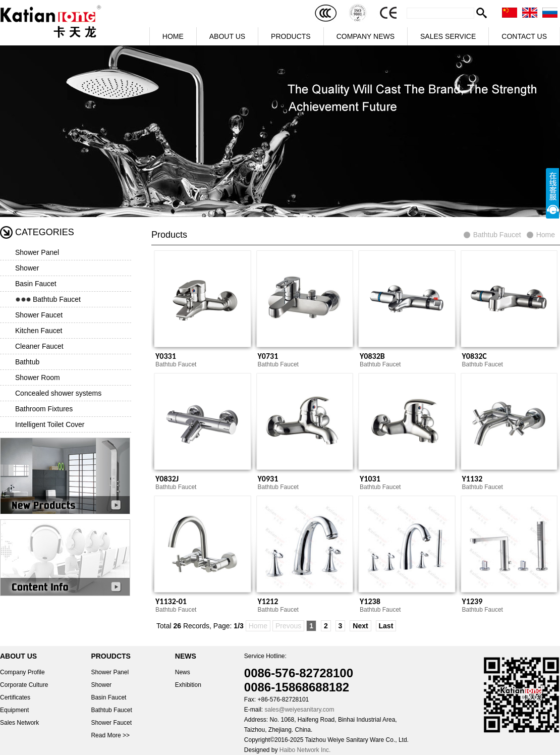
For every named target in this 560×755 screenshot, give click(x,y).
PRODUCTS (291, 36)
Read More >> (110, 735)
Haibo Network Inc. (305, 750)
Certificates (15, 697)
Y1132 (472, 479)
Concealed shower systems (58, 393)
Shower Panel (37, 252)
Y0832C (474, 356)
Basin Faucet (36, 284)
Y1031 (370, 479)
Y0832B (372, 356)
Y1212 (268, 601)
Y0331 (166, 356)
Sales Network (19, 723)
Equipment (14, 710)
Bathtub (27, 362)
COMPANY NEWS (366, 36)
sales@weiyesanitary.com (299, 710)
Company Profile (22, 672)
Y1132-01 (171, 601)
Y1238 (370, 601)
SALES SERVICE (448, 36)
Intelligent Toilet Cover (50, 424)
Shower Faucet (39, 315)
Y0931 (268, 479)
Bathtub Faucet (57, 299)
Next (360, 626)
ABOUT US (227, 36)
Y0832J (167, 479)
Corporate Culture (24, 685)
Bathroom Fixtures (44, 409)
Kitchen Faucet (39, 331)
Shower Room (38, 377)
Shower (27, 268)
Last (386, 626)
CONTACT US (524, 36)
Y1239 (472, 601)
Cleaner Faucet (39, 346)
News (183, 672)
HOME (173, 36)
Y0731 (268, 356)
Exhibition (188, 685)
